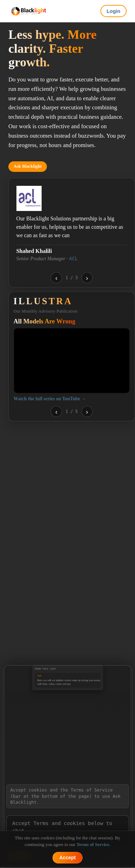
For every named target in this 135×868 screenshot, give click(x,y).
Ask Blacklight (28, 166)
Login (113, 11)
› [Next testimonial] (87, 278)
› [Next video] (87, 412)
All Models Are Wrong (45, 321)
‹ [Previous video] (56, 412)
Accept (68, 858)
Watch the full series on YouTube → (50, 399)
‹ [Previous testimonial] (56, 278)
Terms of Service (93, 844)
